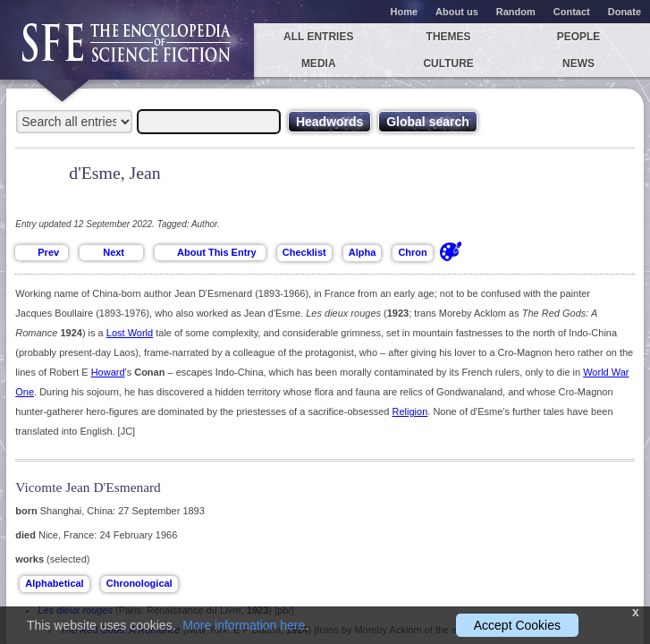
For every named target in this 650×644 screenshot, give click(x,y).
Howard (108, 372)
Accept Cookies (517, 625)
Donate (625, 12)
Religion (410, 411)
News (578, 64)
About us (457, 12)
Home (405, 12)
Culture (448, 64)
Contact (572, 12)
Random (516, 12)
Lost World (130, 333)
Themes (449, 37)
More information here (244, 625)
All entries (318, 37)
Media (319, 64)
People (579, 37)
